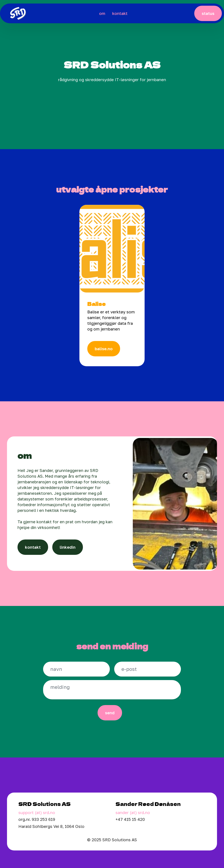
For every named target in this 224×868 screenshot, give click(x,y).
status (208, 13)
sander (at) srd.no (133, 813)
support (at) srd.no (37, 813)
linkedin (68, 547)
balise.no (104, 349)
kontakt (120, 13)
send (110, 713)
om (102, 13)
